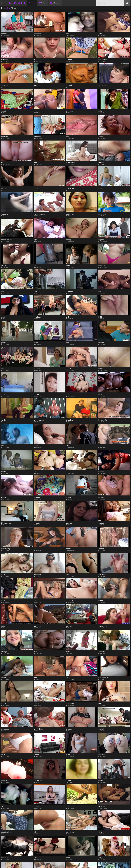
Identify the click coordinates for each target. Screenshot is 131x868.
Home (32, 3)
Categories (55, 3)
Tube (13, 3)
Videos (43, 3)
